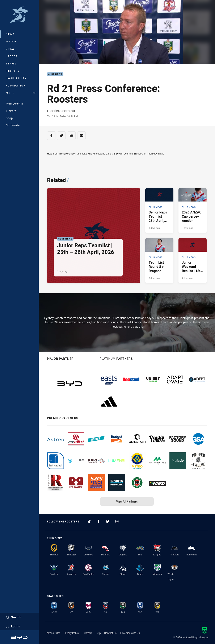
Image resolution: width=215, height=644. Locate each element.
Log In (13, 626)
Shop (9, 118)
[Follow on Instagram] (117, 521)
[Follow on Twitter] (108, 521)
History (13, 71)
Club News (55, 74)
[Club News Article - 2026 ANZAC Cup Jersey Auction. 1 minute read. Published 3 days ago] (193, 211)
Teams (11, 63)
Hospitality (16, 78)
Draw (10, 49)
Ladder (12, 56)
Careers (88, 633)
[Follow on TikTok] (89, 521)
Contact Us (110, 633)
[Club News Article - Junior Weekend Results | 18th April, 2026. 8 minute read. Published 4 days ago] (193, 260)
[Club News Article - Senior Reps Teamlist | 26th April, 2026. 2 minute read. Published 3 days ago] (159, 211)
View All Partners (127, 501)
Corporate (13, 125)
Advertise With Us (130, 633)
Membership (14, 103)
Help (98, 633)
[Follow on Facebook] (98, 521)
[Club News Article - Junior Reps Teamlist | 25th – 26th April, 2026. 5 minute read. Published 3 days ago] (94, 236)
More (21, 93)
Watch (11, 41)
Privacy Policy (71, 633)
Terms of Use (53, 633)
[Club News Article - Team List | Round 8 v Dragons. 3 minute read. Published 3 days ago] (159, 260)
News (10, 34)
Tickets (11, 111)
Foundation (16, 86)
